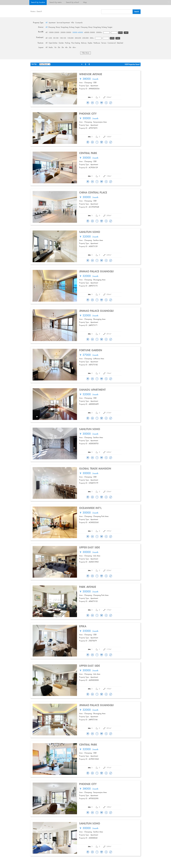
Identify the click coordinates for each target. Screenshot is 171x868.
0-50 (50, 38)
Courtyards (79, 23)
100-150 (63, 38)
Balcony (84, 43)
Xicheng (72, 27)
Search (39, 12)
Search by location (38, 2)
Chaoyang (52, 27)
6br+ (74, 48)
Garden (61, 43)
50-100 (56, 38)
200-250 (78, 38)
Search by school (72, 2)
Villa (72, 23)
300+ (92, 38)
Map (85, 2)
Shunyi (58, 27)
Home (33, 12)
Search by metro (56, 2)
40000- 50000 (90, 33)
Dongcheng (65, 27)
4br (66, 48)
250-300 (85, 38)
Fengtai (77, 27)
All (46, 23)
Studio (51, 48)
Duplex (90, 43)
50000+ (99, 33)
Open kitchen (53, 43)
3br (63, 48)
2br (59, 48)
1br (55, 48)
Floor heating (76, 43)
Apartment (52, 23)
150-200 (70, 38)
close (169, 2)
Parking (68, 43)
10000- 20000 (54, 33)
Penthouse (97, 43)
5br (70, 48)
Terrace (104, 43)
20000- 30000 (66, 33)
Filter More (85, 53)
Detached (120, 43)
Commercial (112, 43)
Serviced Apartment (63, 23)
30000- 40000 (78, 33)
